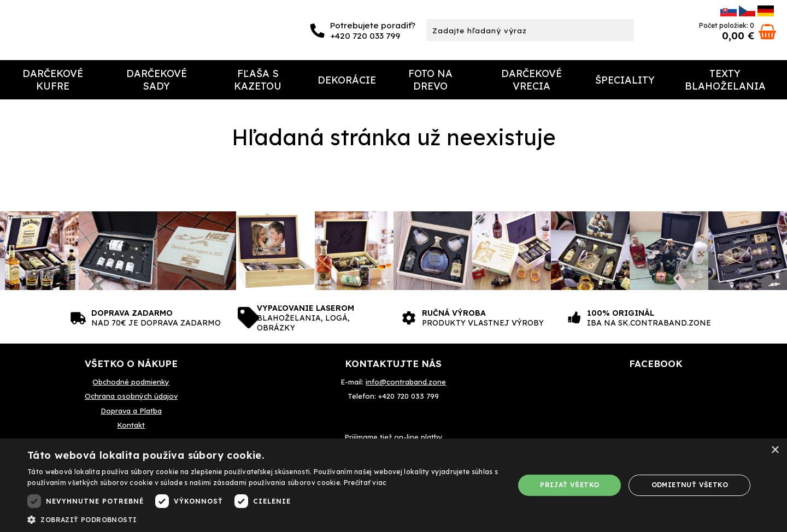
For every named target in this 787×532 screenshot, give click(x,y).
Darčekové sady (157, 80)
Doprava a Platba (131, 411)
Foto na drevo (430, 80)
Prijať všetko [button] (569, 485)
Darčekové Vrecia (531, 80)
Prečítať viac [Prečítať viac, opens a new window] (365, 483)
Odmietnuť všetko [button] (690, 485)
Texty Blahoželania (725, 80)
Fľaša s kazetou (258, 80)
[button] (264, 519)
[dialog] (393, 485)
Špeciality (625, 80)
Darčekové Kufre (53, 80)
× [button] (775, 450)
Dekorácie (347, 80)
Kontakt (131, 425)
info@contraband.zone (406, 382)
